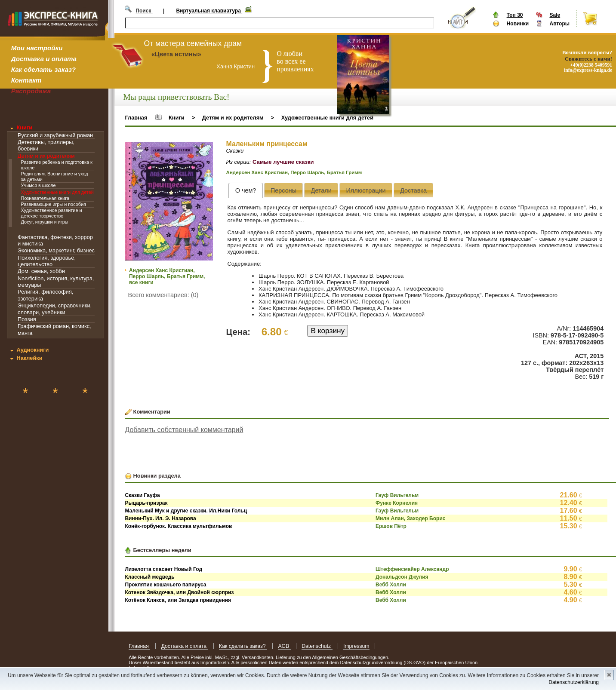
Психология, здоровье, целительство (47, 261)
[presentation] (245, 190)
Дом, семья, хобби (41, 271)
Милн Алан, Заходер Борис (411, 518)
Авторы (559, 24)
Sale (555, 15)
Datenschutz (317, 646)
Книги (24, 127)
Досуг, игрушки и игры (45, 222)
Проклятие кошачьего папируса (165, 585)
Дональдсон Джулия (402, 577)
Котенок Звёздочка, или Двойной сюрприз (179, 592)
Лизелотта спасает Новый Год (163, 569)
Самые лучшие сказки (283, 162)
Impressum (356, 646)
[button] (205, 150)
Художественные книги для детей (57, 192)
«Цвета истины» (176, 54)
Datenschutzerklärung (574, 682)
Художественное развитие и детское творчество (52, 213)
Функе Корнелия (397, 503)
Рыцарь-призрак (146, 503)
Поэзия (27, 319)
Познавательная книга (45, 198)
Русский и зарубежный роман (55, 135)
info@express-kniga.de (588, 70)
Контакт (26, 80)
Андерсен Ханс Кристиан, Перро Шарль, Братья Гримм (294, 172)
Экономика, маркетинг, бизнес (56, 250)
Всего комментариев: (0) (163, 295)
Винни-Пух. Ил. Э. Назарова (160, 518)
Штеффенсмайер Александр (412, 569)
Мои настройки (37, 48)
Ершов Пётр (391, 526)
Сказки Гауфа (142, 495)
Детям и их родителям (46, 156)
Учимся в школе (38, 185)
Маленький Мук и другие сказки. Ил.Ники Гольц (186, 511)
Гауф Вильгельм (397, 495)
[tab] (245, 190)
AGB (284, 646)
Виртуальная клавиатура (209, 11)
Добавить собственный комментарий (184, 430)
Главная (136, 118)
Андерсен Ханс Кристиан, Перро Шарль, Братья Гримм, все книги (167, 276)
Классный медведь (149, 577)
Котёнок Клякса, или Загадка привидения (178, 600)
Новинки (518, 24)
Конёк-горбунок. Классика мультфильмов (178, 526)
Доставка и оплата (44, 59)
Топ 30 (515, 15)
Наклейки (29, 358)
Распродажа (31, 91)
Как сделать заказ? (43, 69)
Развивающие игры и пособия (54, 204)
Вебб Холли (391, 585)
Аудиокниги (32, 350)
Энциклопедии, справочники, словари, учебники (55, 309)
